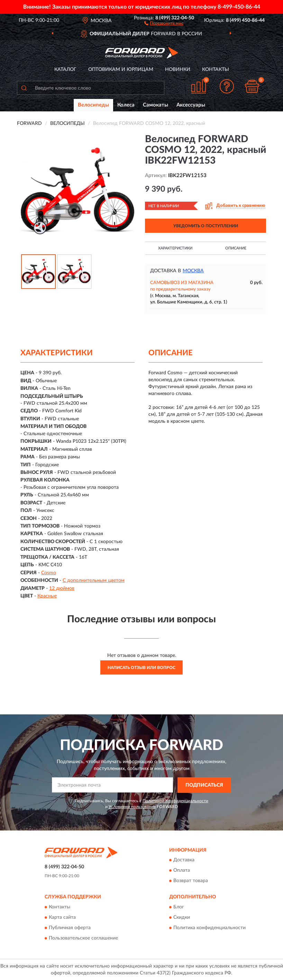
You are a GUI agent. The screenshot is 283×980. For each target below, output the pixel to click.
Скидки (182, 917)
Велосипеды (93, 105)
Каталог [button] (65, 70)
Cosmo (49, 573)
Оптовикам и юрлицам (121, 70)
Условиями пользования (132, 807)
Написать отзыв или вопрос (141, 668)
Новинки (178, 70)
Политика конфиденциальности (209, 928)
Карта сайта (62, 917)
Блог (179, 907)
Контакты (216, 70)
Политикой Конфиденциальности (175, 801)
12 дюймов (62, 588)
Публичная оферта (70, 928)
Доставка (184, 860)
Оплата (182, 871)
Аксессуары (191, 105)
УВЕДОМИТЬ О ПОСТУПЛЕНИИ (206, 226)
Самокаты (156, 105)
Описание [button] (236, 248)
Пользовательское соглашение (83, 938)
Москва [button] (193, 271)
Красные (47, 596)
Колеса (126, 105)
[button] (164, 23)
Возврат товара (191, 881)
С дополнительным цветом (94, 580)
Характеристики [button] (175, 248)
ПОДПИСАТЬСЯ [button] (204, 785)
